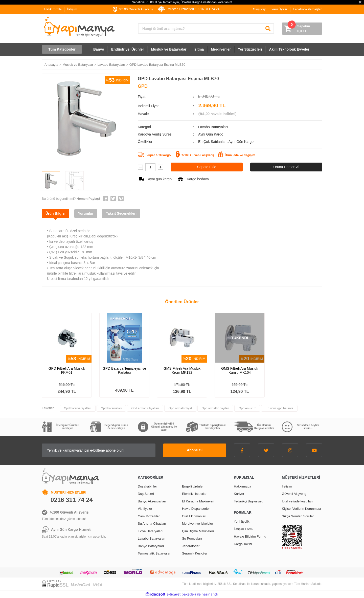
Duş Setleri (146, 494)
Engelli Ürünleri (193, 486)
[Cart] (302, 29)
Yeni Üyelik (280, 9)
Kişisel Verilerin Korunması (301, 509)
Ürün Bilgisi (55, 213)
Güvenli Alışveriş (294, 494)
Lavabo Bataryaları (213, 127)
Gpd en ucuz (247, 408)
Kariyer (239, 494)
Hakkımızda (53, 9)
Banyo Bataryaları (151, 546)
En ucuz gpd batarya (279, 408)
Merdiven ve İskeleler (198, 524)
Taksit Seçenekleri (121, 213)
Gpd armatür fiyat (180, 408)
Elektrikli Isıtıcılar (194, 494)
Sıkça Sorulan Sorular (298, 516)
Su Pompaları (192, 538)
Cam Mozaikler (149, 516)
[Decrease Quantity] (140, 167)
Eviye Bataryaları (150, 531)
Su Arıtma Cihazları (152, 524)
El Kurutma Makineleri (198, 501)
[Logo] (79, 27)
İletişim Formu (244, 529)
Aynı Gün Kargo (241, 142)
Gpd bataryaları (111, 408)
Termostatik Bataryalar (154, 553)
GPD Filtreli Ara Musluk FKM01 (67, 370)
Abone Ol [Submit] (195, 450)
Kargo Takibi (243, 544)
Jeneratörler (191, 546)
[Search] (206, 29)
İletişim (72, 9)
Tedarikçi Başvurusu (248, 501)
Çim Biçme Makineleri (198, 531)
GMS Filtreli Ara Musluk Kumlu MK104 (240, 370)
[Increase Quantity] (161, 167)
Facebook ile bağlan (308, 9)
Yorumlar (86, 213)
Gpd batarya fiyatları (78, 408)
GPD (143, 86)
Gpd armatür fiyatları (145, 408)
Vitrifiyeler (145, 509)
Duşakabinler (147, 486)
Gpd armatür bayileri (215, 408)
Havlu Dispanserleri (196, 509)
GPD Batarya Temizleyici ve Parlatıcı (124, 370)
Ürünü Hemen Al (286, 167)
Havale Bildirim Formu (250, 536)
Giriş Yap (260, 9)
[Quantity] (150, 167)
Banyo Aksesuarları (152, 501)
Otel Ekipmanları (194, 516)
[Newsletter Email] (99, 450)
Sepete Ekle (207, 167)
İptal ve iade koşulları (297, 501)
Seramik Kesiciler (195, 553)
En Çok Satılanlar (212, 142)
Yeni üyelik (242, 522)
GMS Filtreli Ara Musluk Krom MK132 (182, 370)
